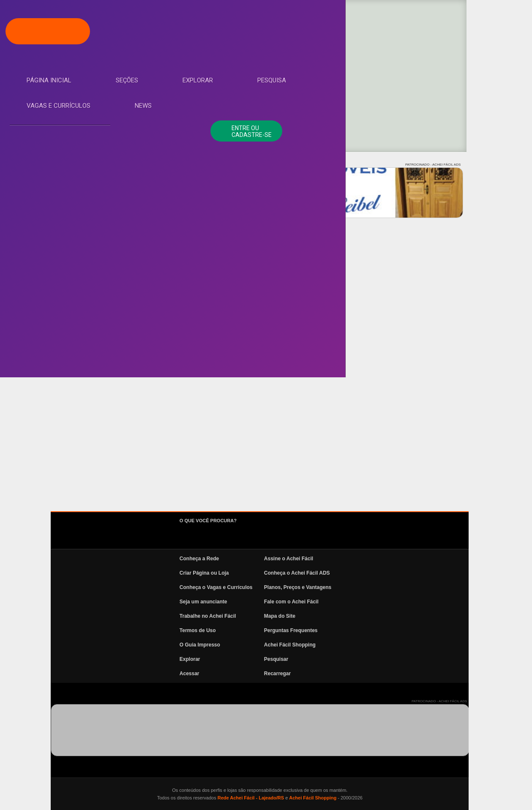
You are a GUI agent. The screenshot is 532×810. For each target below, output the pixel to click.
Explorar (49, 138)
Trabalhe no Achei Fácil (271, 616)
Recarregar (341, 674)
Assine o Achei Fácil (352, 559)
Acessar (253, 674)
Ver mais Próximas (344, 286)
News (42, 214)
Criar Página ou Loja (268, 573)
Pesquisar (340, 659)
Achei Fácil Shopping (353, 645)
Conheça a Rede (263, 559)
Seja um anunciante (267, 602)
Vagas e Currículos (66, 189)
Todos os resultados (163, 286)
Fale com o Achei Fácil (355, 602)
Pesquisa (48, 164)
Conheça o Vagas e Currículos (280, 587)
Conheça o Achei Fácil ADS (360, 573)
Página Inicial (56, 87)
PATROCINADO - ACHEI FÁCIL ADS (496, 165)
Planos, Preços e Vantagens (361, 587)
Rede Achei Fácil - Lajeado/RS (314, 798)
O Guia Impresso (263, 645)
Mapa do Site (343, 616)
